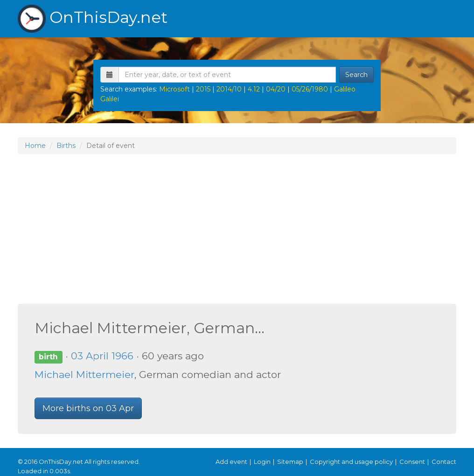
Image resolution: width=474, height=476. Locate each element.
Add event (231, 462)
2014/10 (229, 89)
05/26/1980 (310, 89)
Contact (444, 462)
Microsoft (174, 89)
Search (356, 75)
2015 (203, 89)
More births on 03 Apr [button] (88, 408)
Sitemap (290, 462)
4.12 (254, 89)
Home (35, 146)
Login (262, 462)
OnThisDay (93, 19)
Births (66, 146)
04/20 (276, 89)
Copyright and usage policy (351, 462)
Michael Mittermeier (84, 374)
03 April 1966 (102, 356)
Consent (412, 462)
